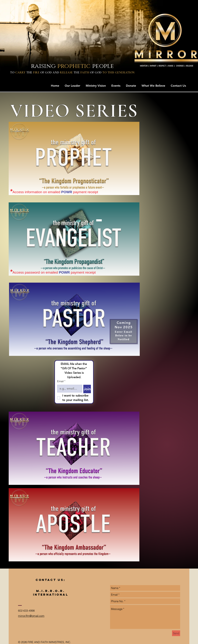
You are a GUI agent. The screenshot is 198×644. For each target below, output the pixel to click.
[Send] (176, 633)
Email (61, 381)
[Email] (69, 389)
